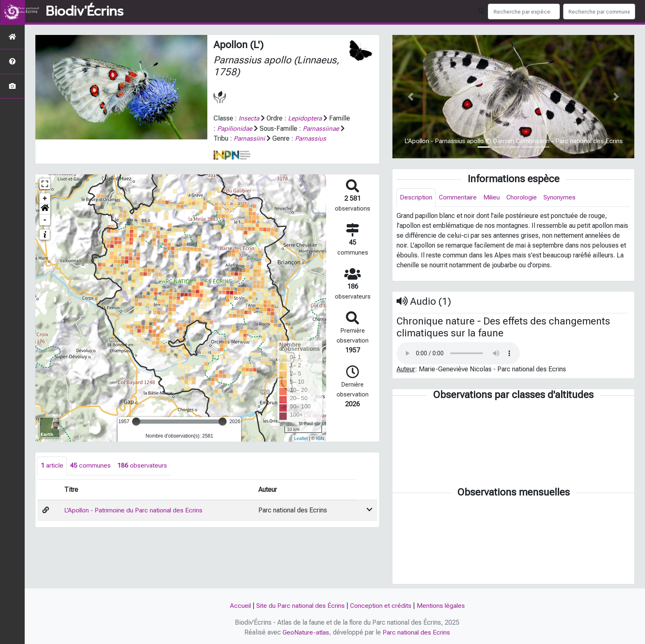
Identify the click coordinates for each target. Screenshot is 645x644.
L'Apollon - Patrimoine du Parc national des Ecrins (134, 520)
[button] (45, 219)
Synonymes (564, 198)
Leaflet (301, 448)
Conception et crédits (381, 606)
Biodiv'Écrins (85, 12)
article (52, 475)
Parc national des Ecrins (417, 632)
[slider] (136, 431)
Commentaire (459, 198)
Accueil (238, 606)
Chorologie (525, 198)
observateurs (143, 475)
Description (416, 198)
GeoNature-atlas (305, 632)
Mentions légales (443, 606)
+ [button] (45, 208)
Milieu (494, 198)
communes (91, 475)
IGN (320, 448)
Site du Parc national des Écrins (299, 606)
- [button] (45, 229)
